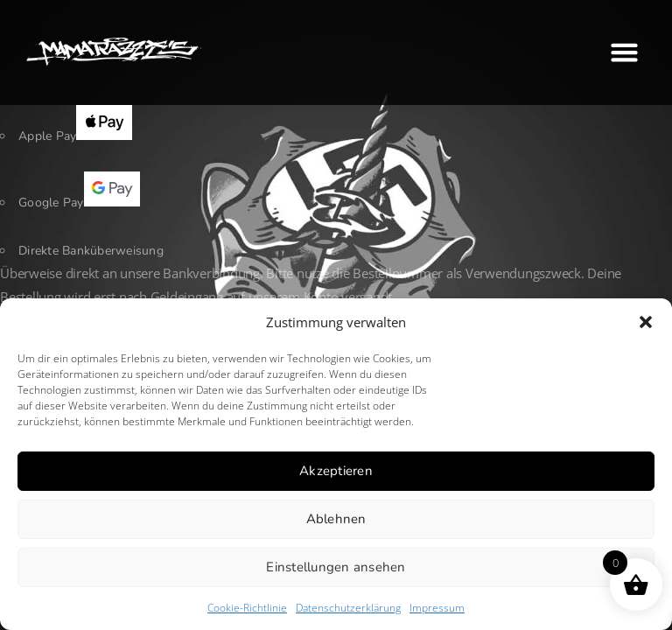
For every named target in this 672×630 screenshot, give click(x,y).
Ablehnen (336, 519)
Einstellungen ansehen (336, 567)
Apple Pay (75, 136)
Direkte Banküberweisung (91, 251)
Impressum (437, 608)
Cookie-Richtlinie (247, 608)
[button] (646, 322)
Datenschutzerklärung (348, 608)
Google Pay (79, 203)
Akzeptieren (336, 471)
